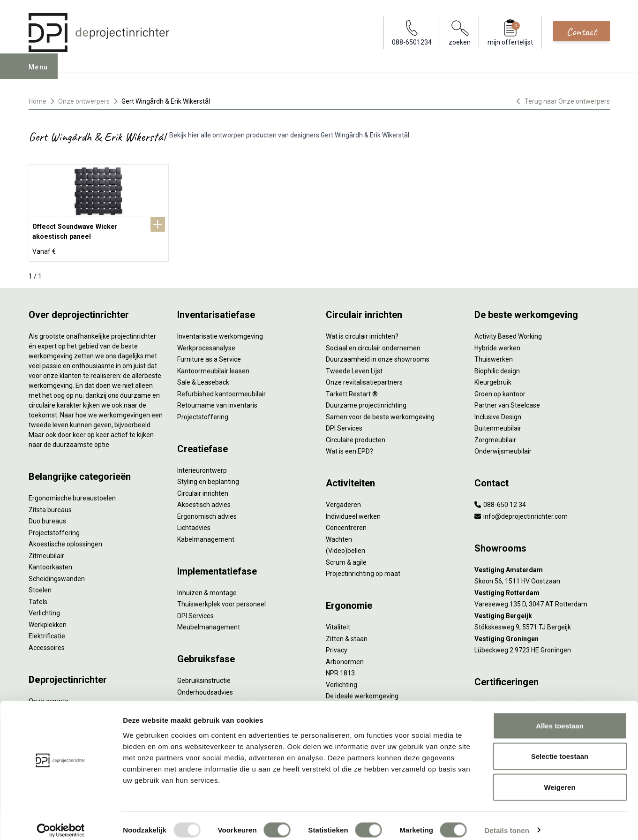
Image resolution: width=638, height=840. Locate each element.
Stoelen (40, 586)
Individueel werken (353, 512)
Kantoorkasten (50, 563)
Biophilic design (497, 367)
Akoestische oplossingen (65, 540)
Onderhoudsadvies (205, 688)
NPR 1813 (340, 669)
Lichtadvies (194, 523)
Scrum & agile (346, 558)
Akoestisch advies (204, 500)
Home (38, 101)
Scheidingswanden (57, 575)
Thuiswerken (494, 355)
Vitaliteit (338, 623)
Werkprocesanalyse (206, 344)
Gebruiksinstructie (204, 676)
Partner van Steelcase (507, 401)
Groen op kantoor (500, 390)
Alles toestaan (560, 717)
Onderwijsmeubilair (503, 447)
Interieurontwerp (202, 466)
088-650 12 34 (500, 500)
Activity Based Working (508, 332)
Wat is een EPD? (349, 447)
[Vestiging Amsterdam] (542, 566)
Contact (582, 31)
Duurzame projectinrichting (366, 401)
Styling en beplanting (208, 477)
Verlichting (44, 609)
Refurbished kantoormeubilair (221, 390)
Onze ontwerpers (84, 101)
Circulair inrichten (203, 489)
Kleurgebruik (493, 378)
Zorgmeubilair (495, 436)
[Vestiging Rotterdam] (542, 589)
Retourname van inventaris (217, 401)
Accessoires (47, 643)
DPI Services (195, 612)
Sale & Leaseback (203, 378)
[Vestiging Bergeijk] (542, 612)
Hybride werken (497, 344)
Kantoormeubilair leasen (213, 367)
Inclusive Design (498, 413)
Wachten (339, 535)
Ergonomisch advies (207, 512)
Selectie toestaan (560, 748)
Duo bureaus (47, 517)
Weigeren (559, 778)
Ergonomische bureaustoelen (72, 494)
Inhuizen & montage (207, 589)
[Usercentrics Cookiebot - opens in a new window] (61, 822)
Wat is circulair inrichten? (362, 332)
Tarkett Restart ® (352, 390)
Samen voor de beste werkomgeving (380, 413)
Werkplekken (48, 621)
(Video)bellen (345, 546)
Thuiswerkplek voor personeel (221, 600)
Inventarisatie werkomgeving (220, 332)
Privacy (337, 646)
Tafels (38, 598)
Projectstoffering (54, 529)
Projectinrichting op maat (363, 569)
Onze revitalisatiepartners (364, 378)
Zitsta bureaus (50, 506)
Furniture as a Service (209, 355)
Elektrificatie (47, 632)
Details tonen (507, 821)
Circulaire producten (356, 436)
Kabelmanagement (206, 535)
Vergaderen (343, 500)
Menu (42, 73)
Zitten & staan (347, 635)
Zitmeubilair (46, 552)
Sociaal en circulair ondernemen (373, 344)
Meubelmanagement (209, 623)
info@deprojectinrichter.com (521, 512)
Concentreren (346, 523)
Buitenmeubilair (498, 424)
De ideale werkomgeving (362, 692)
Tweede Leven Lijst (354, 367)
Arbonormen (345, 658)
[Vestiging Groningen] (542, 635)
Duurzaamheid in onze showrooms (378, 355)
